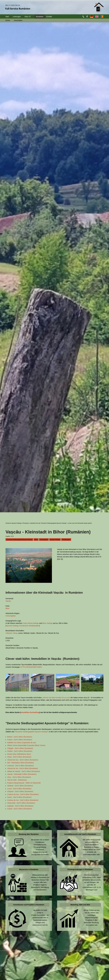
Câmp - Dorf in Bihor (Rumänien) (19, 757)
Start (7, 17)
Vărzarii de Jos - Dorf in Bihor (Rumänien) (22, 768)
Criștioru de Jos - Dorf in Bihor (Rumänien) (23, 800)
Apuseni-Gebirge (55, 540)
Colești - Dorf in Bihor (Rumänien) (20, 809)
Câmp (15, 633)
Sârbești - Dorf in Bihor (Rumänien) (20, 786)
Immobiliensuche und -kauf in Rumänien (80, 834)
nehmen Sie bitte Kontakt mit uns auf (56, 698)
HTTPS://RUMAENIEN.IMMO (31, 667)
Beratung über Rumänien (29, 834)
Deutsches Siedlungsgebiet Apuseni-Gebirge (19, 540)
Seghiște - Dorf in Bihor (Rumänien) (20, 806)
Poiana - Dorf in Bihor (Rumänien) (20, 740)
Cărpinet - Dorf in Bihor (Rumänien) (20, 791)
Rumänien (40, 17)
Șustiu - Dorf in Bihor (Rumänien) (19, 797)
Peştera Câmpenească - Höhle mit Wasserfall (24, 783)
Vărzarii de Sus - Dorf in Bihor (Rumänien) (23, 760)
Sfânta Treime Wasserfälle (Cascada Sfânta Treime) (26, 745)
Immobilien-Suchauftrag (30, 712)
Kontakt (49, 17)
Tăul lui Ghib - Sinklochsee (17, 780)
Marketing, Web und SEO (80, 905)
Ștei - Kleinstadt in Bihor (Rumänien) (20, 763)
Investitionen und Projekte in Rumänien (29, 905)
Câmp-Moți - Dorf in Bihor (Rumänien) (21, 803)
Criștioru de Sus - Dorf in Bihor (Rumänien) (23, 794)
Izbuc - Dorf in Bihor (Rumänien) (19, 777)
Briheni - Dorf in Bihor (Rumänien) (20, 737)
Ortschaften (18, 20)
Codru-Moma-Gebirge (31, 623)
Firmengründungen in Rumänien (80, 869)
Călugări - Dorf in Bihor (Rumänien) (20, 748)
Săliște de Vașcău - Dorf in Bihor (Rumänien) (24, 771)
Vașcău (8, 601)
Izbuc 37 (28, 17)
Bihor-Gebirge (47, 623)
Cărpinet (9, 633)
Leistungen (17, 17)
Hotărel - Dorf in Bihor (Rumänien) (20, 751)
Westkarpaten (66, 540)
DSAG (8, 20)
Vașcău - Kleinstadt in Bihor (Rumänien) (22, 774)
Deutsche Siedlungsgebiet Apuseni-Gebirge (31, 732)
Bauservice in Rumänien (29, 869)
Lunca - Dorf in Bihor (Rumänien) (19, 789)
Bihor (36, 540)
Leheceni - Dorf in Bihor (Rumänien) (20, 766)
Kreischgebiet (44, 540)
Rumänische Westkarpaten (29, 626)
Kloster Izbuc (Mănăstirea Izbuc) (19, 754)
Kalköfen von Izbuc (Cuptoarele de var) (21, 743)
